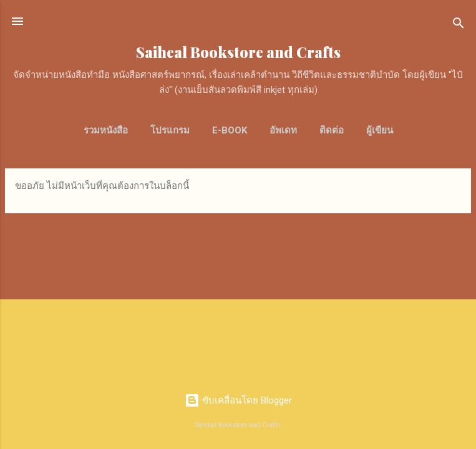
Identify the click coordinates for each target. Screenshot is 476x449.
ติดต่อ (332, 130)
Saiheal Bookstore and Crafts (238, 52)
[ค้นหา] (459, 25)
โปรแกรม (170, 130)
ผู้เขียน (380, 130)
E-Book (230, 130)
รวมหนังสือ (106, 130)
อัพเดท (283, 130)
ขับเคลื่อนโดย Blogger (238, 400)
